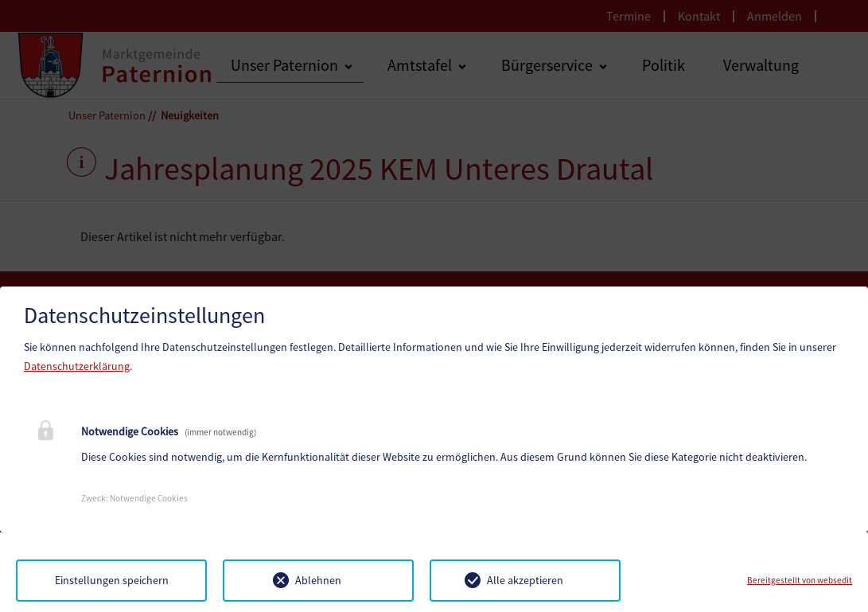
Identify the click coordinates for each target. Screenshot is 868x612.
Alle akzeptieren (525, 580)
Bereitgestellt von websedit (800, 580)
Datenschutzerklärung (77, 366)
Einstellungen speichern (112, 580)
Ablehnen (318, 580)
